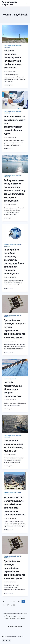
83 (14, 602)
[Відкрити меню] (27, 3)
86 (4, 605)
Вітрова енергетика (9, 46)
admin (7, 71)
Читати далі (9, 85)
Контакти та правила (15, 626)
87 (8, 605)
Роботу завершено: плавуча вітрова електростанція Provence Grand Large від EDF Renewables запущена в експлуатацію (15, 191)
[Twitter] (6, 640)
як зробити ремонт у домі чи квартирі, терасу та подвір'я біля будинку (15, 616)
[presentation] (15, 34)
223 (14, 605)
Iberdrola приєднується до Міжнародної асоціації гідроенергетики (13, 389)
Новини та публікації (10, 245)
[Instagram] (10, 640)
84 (19, 602)
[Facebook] (3, 640)
